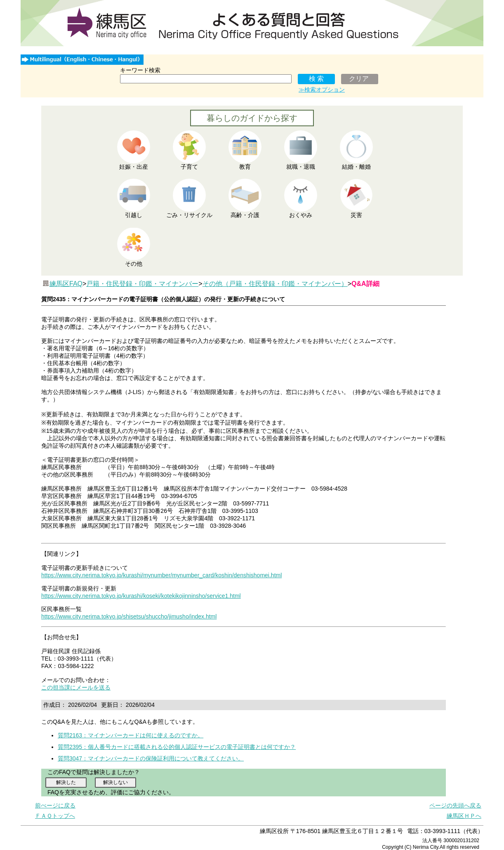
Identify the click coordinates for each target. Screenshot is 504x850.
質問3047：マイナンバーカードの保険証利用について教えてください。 (151, 758)
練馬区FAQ (66, 284)
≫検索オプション (322, 90)
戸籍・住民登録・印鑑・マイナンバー (142, 284)
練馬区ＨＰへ (464, 816)
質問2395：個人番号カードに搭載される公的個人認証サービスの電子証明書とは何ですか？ (177, 747)
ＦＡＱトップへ (55, 816)
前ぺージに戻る (55, 805)
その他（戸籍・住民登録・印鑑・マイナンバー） (275, 284)
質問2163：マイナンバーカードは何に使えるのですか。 (131, 735)
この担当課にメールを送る (76, 687)
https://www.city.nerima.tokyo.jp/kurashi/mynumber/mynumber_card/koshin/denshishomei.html (161, 575)
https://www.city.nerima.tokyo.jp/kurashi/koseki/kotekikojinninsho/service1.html (141, 596)
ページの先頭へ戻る (455, 805)
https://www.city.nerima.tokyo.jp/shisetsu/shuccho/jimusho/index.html (129, 616)
